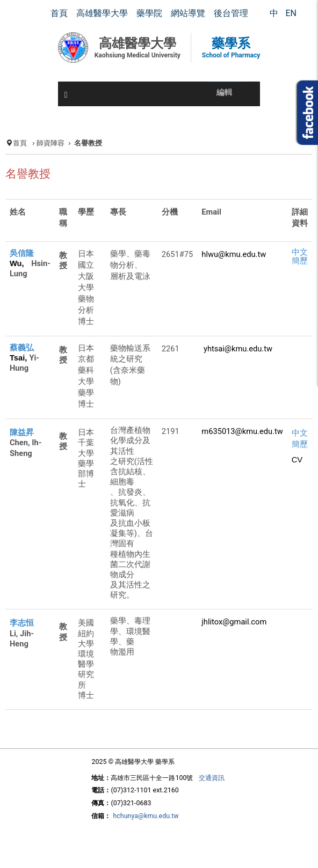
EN (291, 13)
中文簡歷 (300, 256)
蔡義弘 (22, 348)
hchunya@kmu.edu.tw (146, 816)
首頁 (20, 143)
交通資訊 (212, 778)
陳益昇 (22, 432)
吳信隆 (22, 253)
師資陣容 (50, 143)
